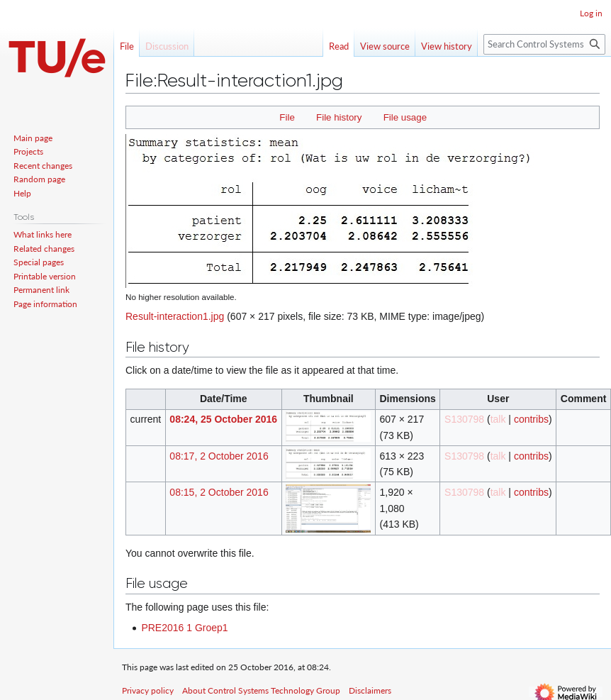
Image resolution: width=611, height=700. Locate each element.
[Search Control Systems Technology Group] (544, 44)
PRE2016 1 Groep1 (184, 628)
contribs (531, 419)
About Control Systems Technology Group (261, 690)
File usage (405, 117)
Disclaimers (370, 690)
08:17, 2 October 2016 (219, 456)
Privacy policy (148, 690)
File (287, 117)
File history (339, 117)
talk (498, 419)
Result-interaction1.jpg (175, 316)
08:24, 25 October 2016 (223, 419)
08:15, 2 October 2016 (219, 492)
